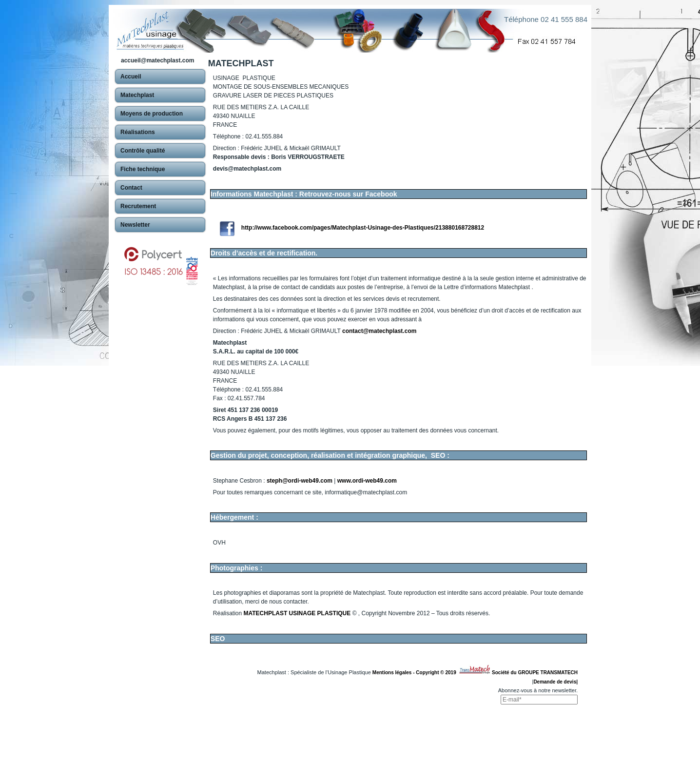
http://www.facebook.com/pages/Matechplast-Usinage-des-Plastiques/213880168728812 (363, 228)
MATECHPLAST (241, 63)
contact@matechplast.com (379, 331)
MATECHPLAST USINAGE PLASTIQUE (297, 613)
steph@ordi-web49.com (300, 481)
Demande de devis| (555, 682)
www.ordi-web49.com (367, 481)
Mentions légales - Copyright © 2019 (416, 673)
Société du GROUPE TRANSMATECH (535, 673)
